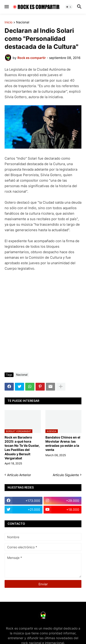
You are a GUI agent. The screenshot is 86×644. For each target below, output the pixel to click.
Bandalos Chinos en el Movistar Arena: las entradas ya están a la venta (63, 444)
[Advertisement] (43, 322)
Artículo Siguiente (66, 475)
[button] (6, 7)
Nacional (23, 22)
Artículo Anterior (19, 475)
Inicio (8, 22)
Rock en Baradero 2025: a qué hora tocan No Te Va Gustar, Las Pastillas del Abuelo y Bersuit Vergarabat (22, 448)
